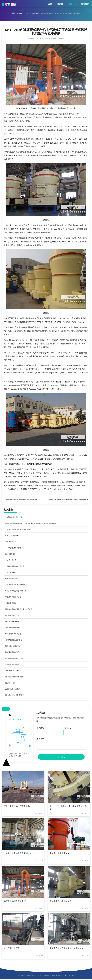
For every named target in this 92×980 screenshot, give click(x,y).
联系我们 (85, 4)
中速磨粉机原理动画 (12, 628)
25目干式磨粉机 (11, 572)
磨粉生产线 (47, 975)
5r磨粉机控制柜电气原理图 (15, 566)
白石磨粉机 (39, 975)
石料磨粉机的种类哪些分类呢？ (16, 585)
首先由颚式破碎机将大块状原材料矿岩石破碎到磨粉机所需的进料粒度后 (31, 523)
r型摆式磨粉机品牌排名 (13, 640)
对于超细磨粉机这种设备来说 (17, 806)
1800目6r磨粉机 (11, 560)
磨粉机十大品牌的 (12, 579)
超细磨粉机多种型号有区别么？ (18, 853)
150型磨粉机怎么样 (12, 671)
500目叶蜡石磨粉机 (12, 536)
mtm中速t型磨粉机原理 (13, 548)
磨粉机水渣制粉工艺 (12, 615)
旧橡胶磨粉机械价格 (12, 621)
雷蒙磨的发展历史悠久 (59, 853)
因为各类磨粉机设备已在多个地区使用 (19, 609)
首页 (50, 4)
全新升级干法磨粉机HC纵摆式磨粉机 (18, 529)
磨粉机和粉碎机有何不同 (14, 658)
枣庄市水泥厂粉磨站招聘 (60, 901)
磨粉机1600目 (10, 554)
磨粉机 (60, 4)
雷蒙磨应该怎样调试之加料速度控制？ (66, 948)
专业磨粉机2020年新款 (13, 597)
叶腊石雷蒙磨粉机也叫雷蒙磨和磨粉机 (24, 500)
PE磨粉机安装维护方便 (13, 634)
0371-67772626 (15, 719)
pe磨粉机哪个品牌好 (12, 689)
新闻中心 (72, 4)
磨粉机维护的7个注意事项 (14, 695)
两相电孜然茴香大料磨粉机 (15, 677)
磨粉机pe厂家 (10, 683)
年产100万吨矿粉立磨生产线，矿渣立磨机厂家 (69, 808)
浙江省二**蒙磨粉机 (12, 646)
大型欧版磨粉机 (11, 603)
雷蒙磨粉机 (30, 975)
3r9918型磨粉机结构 (12, 664)
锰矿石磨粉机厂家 (12, 948)
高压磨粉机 (21, 975)
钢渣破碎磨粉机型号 (12, 652)
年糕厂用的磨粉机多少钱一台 (16, 591)
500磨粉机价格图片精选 (14, 517)
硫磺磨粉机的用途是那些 (15, 901)
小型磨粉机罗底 (11, 542)
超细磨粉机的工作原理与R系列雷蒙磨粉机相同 (72, 500)
